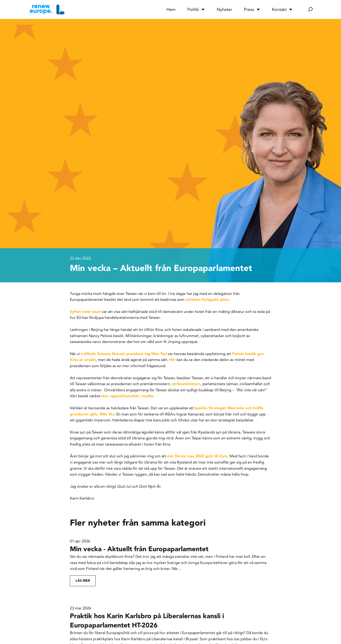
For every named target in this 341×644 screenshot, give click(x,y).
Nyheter (224, 9)
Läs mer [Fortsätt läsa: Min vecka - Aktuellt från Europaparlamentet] (83, 581)
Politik (196, 9)
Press (252, 9)
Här (172, 360)
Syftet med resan (85, 312)
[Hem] (46, 9)
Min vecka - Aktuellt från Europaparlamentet (139, 549)
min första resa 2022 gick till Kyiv (197, 456)
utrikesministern (186, 384)
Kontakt (282, 9)
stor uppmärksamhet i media (127, 396)
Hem (171, 9)
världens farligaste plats (207, 299)
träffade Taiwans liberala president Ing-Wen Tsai (124, 354)
